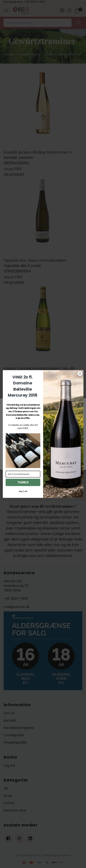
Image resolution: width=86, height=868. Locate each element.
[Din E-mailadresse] (23, 474)
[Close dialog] (80, 374)
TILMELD (23, 482)
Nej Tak (23, 491)
